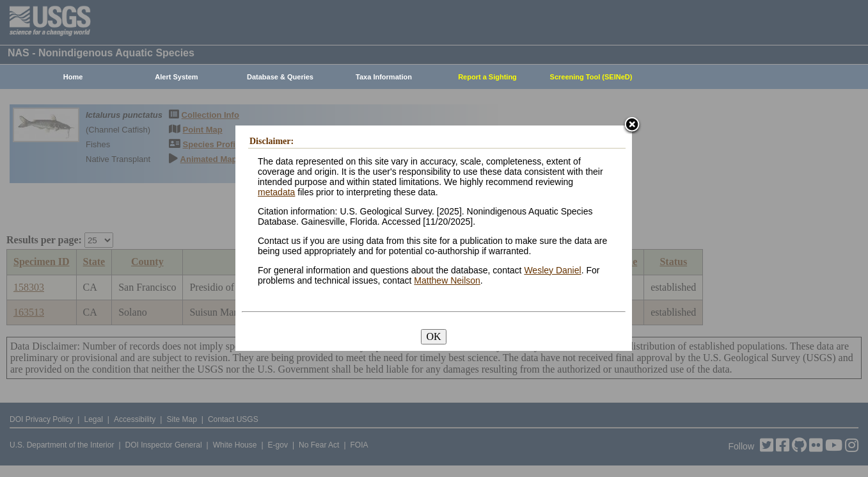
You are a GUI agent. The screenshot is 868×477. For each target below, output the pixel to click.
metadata (276, 192)
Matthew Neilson (447, 280)
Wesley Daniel (552, 270)
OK (433, 336)
